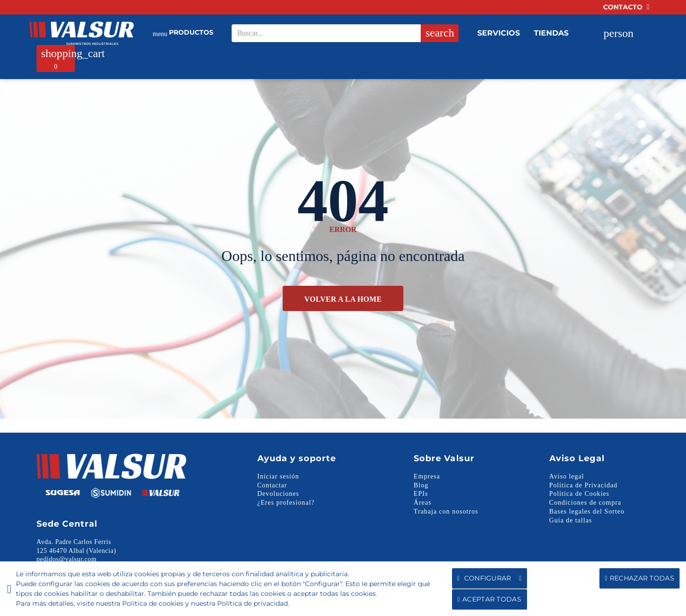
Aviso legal (567, 476)
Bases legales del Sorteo (587, 511)
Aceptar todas (489, 599)
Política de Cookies (580, 494)
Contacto (626, 7)
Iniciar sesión (278, 476)
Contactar (272, 485)
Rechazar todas (639, 578)
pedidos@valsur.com (66, 559)
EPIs (421, 494)
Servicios (499, 33)
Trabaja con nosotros (446, 511)
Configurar (489, 578)
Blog (421, 485)
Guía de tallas (571, 520)
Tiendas (551, 33)
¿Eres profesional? (286, 503)
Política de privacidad (252, 603)
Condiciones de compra (585, 503)
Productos (183, 33)
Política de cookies (153, 603)
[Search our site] (342, 33)
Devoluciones (278, 494)
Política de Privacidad (584, 485)
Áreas (423, 503)
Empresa (427, 476)
